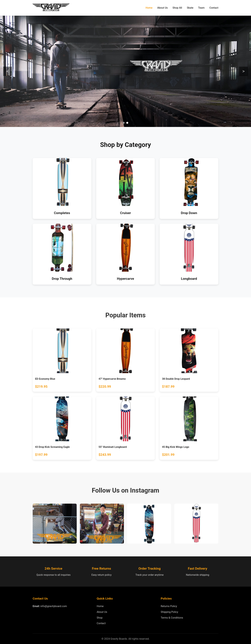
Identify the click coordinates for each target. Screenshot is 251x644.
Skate (190, 8)
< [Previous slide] (8, 71)
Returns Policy (169, 606)
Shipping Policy (169, 612)
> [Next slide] (243, 71)
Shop (100, 618)
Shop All (177, 8)
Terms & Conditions (172, 618)
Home (149, 8)
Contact (214, 8)
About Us (162, 8)
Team (201, 8)
